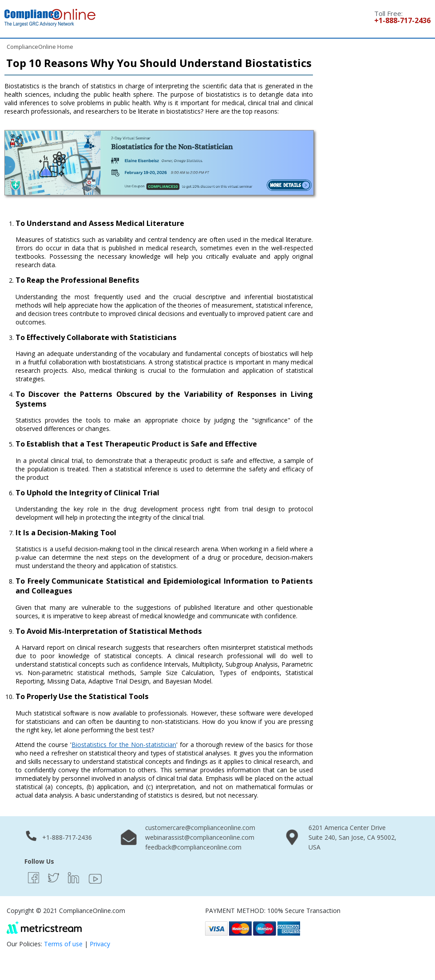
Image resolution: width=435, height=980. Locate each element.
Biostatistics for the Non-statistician (124, 745)
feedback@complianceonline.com (193, 847)
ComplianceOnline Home (40, 47)
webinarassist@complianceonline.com (200, 837)
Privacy (100, 944)
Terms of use (63, 944)
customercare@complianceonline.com (200, 828)
